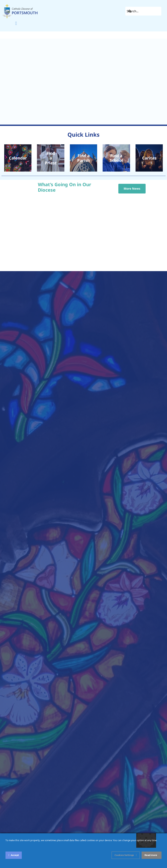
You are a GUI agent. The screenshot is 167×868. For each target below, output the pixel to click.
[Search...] (143, 11)
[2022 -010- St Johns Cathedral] (84, 158)
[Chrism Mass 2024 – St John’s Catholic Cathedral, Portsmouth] (51, 158)
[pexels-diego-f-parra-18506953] (18, 158)
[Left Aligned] (20, 5)
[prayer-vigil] (149, 158)
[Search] (130, 11)
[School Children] (116, 158)
